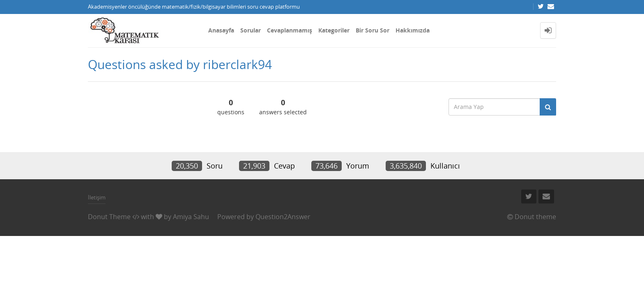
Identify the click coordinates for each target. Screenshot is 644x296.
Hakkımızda (413, 30)
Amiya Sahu (191, 217)
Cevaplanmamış (290, 30)
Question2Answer (283, 217)
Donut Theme (109, 217)
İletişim (97, 197)
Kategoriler (334, 30)
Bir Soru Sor (373, 30)
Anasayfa (221, 30)
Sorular (251, 30)
